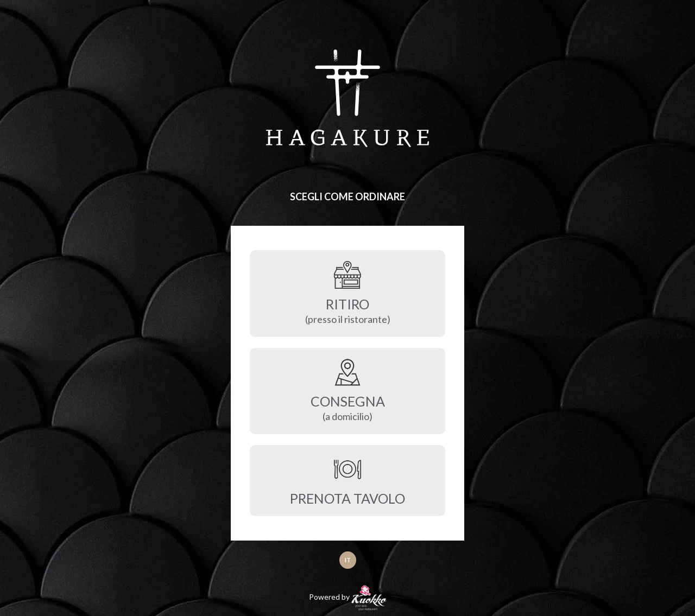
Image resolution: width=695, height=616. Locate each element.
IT (348, 560)
